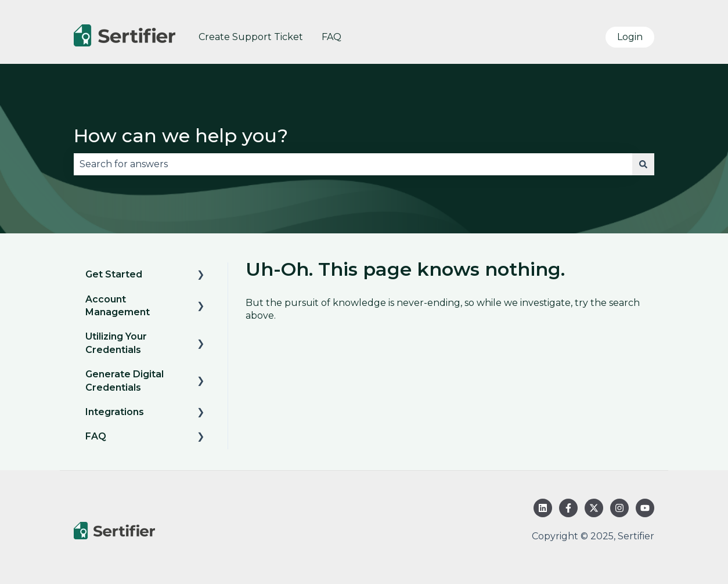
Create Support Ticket (251, 37)
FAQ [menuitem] (96, 436)
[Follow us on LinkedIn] (543, 508)
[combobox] (353, 164)
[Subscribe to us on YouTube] (645, 508)
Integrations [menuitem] (115, 412)
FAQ (331, 37)
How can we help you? (181, 136)
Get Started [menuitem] (114, 274)
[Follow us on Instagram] (619, 508)
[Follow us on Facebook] (568, 508)
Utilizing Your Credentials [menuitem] (116, 343)
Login (630, 37)
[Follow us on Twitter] (594, 508)
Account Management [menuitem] (118, 306)
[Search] (643, 164)
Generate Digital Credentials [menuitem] (125, 381)
